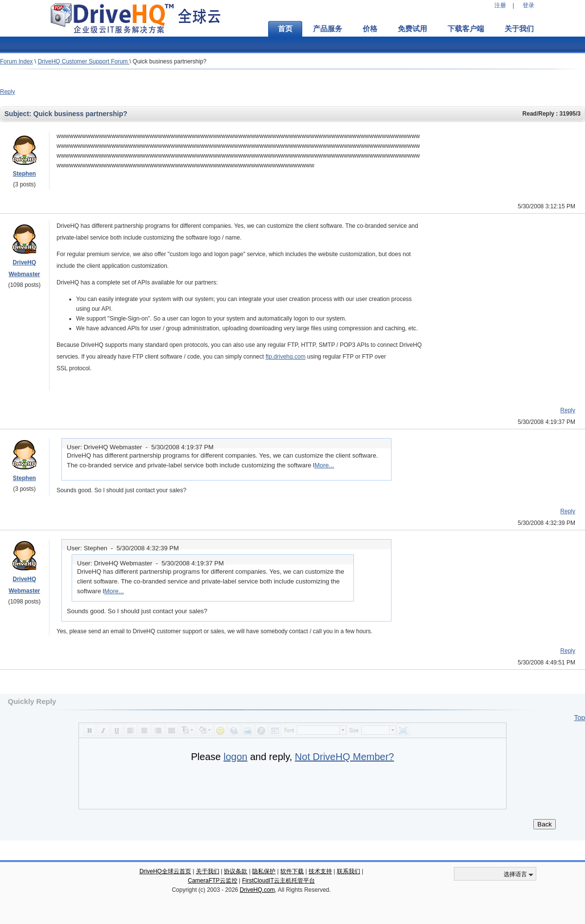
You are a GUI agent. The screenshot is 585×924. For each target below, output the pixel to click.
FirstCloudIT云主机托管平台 (278, 881)
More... (324, 465)
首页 (285, 29)
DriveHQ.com (257, 890)
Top (579, 718)
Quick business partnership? (169, 61)
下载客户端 (466, 29)
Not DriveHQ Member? (344, 757)
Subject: (19, 114)
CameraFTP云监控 (212, 881)
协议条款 (235, 871)
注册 (500, 5)
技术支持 (320, 871)
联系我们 (349, 871)
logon (235, 757)
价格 (370, 29)
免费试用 (412, 29)
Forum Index (16, 61)
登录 (528, 5)
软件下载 (292, 871)
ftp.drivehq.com (286, 357)
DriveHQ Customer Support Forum (83, 61)
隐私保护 (264, 871)
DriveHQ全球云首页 (165, 871)
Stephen (24, 174)
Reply (8, 92)
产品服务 (328, 29)
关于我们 (519, 29)
